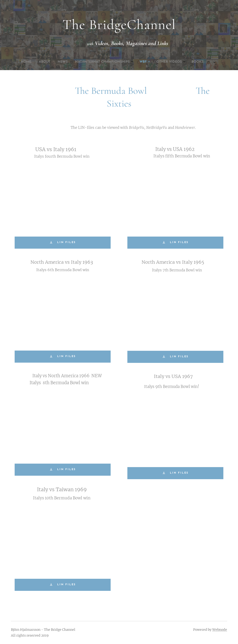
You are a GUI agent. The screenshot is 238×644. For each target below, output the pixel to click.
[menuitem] (84, 62)
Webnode (220, 630)
